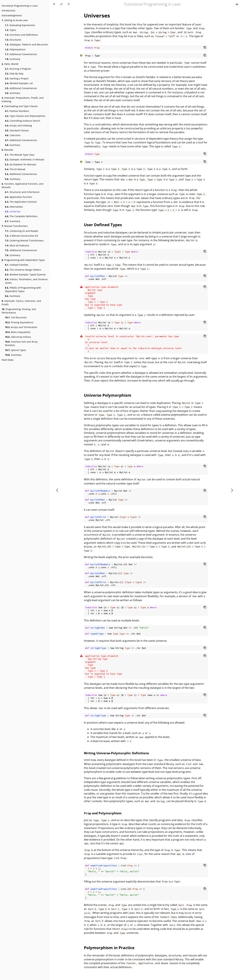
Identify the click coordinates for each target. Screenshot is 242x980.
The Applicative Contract (21, 202)
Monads (7, 150)
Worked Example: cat (19, 83)
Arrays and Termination (21, 327)
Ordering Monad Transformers (24, 241)
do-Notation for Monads (21, 164)
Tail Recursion (16, 317)
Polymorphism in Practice (109, 948)
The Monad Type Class (20, 155)
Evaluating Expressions (20, 25)
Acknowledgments (12, 15)
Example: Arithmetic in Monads (25, 159)
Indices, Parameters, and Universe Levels (26, 281)
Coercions (13, 135)
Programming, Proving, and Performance (19, 311)
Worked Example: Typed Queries (25, 274)
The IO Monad (15, 169)
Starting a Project (17, 78)
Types (11, 30)
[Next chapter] (232, 490)
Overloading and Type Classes (20, 106)
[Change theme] (61, 4)
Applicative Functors (19, 197)
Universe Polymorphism (108, 395)
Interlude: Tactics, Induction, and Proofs (21, 303)
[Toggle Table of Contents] (54, 4)
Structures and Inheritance (22, 192)
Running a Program (18, 69)
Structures (13, 40)
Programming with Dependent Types (23, 260)
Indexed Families (17, 265)
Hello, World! (10, 64)
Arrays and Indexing (18, 125)
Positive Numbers (17, 111)
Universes (13, 211)
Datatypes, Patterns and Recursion (26, 44)
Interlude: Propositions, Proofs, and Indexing (23, 100)
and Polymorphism (103, 813)
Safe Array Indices (18, 337)
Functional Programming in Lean (20, 6)
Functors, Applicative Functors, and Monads (22, 185)
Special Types (15, 350)
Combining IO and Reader (22, 231)
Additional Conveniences (21, 54)
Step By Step (14, 74)
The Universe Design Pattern (23, 270)
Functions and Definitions (21, 35)
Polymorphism (15, 49)
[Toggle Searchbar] (69, 4)
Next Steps (8, 360)
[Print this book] (237, 4)
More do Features (17, 245)
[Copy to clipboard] (205, 48)
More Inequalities (18, 332)
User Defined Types (103, 225)
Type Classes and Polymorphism (25, 116)
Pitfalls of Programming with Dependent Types (23, 289)
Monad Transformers (15, 226)
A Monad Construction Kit (22, 236)
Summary (13, 59)
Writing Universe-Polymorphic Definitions (116, 753)
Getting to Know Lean (15, 20)
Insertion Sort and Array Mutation (21, 343)
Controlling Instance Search (23, 121)
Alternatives (14, 207)
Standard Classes (17, 130)
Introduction (9, 10)
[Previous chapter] (57, 490)
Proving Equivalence (19, 322)
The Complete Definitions (21, 216)
